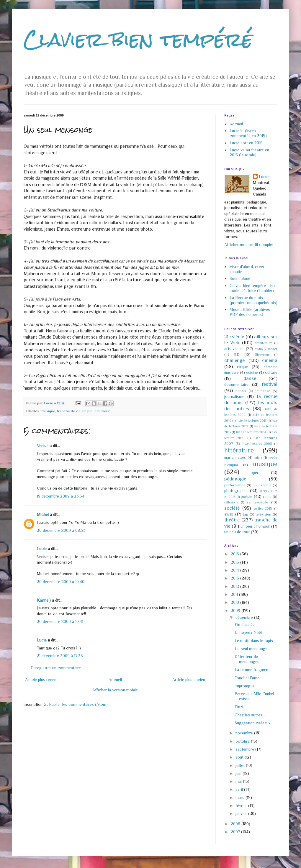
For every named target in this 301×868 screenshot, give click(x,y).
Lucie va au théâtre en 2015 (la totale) (249, 152)
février (242, 805)
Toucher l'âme (247, 678)
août (240, 757)
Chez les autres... (250, 715)
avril (240, 789)
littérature (239, 450)
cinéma (270, 360)
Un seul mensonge (251, 649)
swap (229, 514)
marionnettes (235, 457)
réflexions (231, 502)
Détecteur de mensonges (247, 659)
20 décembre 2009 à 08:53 (61, 530)
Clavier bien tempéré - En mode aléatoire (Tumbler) (252, 288)
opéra (256, 472)
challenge (234, 360)
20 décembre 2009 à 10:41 (60, 621)
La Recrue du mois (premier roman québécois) (253, 300)
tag (246, 514)
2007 (236, 832)
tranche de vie (69, 411)
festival (270, 384)
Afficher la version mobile (115, 690)
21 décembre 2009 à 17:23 (60, 656)
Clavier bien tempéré (138, 39)
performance (235, 485)
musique (48, 411)
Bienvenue (262, 355)
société (232, 508)
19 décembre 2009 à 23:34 (61, 496)
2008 (236, 824)
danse (250, 378)
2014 (235, 570)
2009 (236, 611)
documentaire (236, 384)
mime (258, 457)
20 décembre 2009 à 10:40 (61, 582)
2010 (235, 602)
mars (241, 798)
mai (239, 781)
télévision (263, 514)
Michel (43, 514)
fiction (241, 391)
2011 (235, 594)
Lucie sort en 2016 (246, 143)
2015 (235, 562)
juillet (241, 765)
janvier (242, 813)
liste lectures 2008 (257, 444)
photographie (236, 490)
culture (271, 372)
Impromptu (244, 686)
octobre (243, 741)
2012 (235, 586)
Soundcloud (240, 278)
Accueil (115, 680)
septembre (245, 749)
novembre (245, 733)
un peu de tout (237, 532)
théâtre (232, 520)
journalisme (234, 396)
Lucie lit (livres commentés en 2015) (248, 133)
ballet (273, 349)
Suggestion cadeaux (253, 723)
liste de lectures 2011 (251, 421)
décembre (245, 617)
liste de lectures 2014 (251, 432)
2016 (235, 554)
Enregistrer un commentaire (56, 668)
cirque (242, 367)
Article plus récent (41, 680)
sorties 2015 (263, 508)
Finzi (239, 707)
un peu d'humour (96, 411)
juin (239, 773)
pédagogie (235, 479)
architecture (263, 343)
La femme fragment (252, 670)
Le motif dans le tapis (254, 641)
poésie (247, 496)
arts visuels (234, 349)
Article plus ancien (189, 680)
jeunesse (263, 391)
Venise (43, 446)
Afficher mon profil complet (249, 245)
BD (237, 355)
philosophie (262, 485)
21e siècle (234, 337)
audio (259, 349)
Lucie (42, 549)
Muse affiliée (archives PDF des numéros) (250, 312)
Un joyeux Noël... (250, 632)
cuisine (252, 373)
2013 (235, 578)
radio (267, 497)
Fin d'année (245, 624)
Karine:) (44, 600)
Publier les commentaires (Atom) (78, 704)
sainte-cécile (257, 502)
